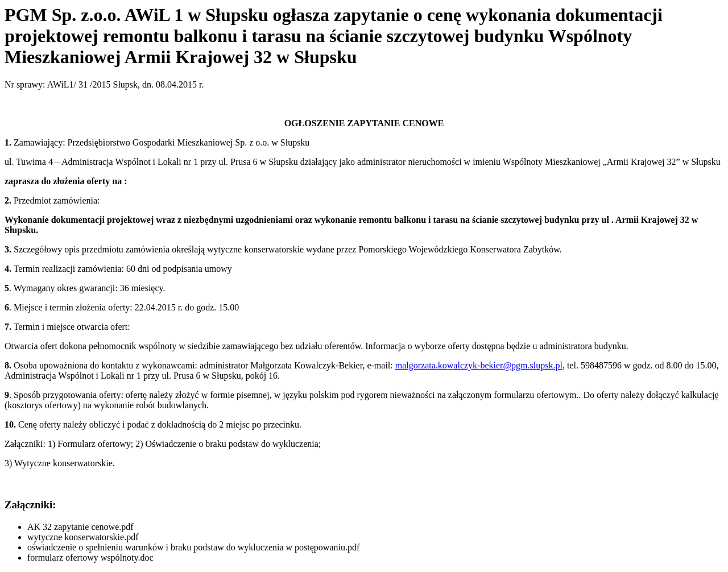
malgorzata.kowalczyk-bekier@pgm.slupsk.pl (479, 365)
